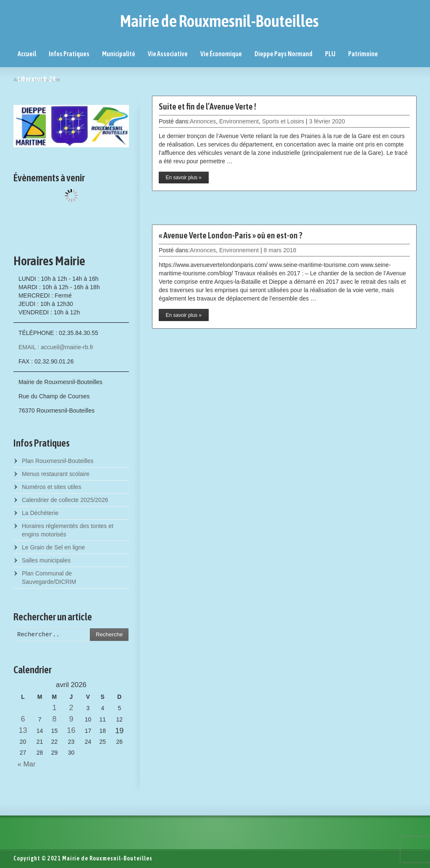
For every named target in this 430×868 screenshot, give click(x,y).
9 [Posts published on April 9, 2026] (71, 719)
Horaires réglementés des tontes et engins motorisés (68, 530)
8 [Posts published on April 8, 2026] (54, 719)
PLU (330, 54)
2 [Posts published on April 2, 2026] (71, 708)
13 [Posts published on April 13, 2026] (23, 730)
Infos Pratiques (69, 54)
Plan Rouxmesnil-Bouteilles (58, 461)
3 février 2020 (327, 121)
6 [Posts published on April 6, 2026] (23, 719)
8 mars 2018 (280, 250)
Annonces (203, 121)
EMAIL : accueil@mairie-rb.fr (56, 347)
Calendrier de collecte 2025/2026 (65, 500)
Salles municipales (46, 560)
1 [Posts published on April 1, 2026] (54, 708)
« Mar (25, 764)
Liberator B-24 (37, 79)
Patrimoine (363, 54)
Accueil (27, 54)
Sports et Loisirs (283, 121)
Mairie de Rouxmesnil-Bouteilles (219, 21)
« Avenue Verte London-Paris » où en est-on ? (231, 235)
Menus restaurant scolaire (56, 474)
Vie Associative (168, 54)
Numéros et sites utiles (52, 487)
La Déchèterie (40, 513)
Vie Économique (221, 54)
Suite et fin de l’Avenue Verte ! (207, 106)
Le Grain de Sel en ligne (53, 547)
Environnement (239, 121)
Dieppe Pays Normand (283, 54)
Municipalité (119, 54)
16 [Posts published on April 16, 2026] (71, 730)
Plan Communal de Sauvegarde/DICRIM (49, 578)
